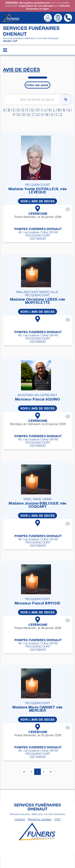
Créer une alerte (37, 85)
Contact (20, 819)
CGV (58, 819)
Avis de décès (21, 70)
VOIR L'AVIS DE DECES (37, 201)
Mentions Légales (39, 819)
